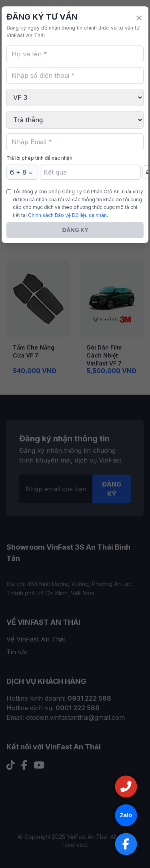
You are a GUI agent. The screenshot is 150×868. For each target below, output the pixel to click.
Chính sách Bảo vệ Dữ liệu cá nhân (67, 215)
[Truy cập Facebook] (126, 844)
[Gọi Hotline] (126, 787)
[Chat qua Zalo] (126, 815)
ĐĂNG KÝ (75, 230)
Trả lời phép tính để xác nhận (39, 158)
